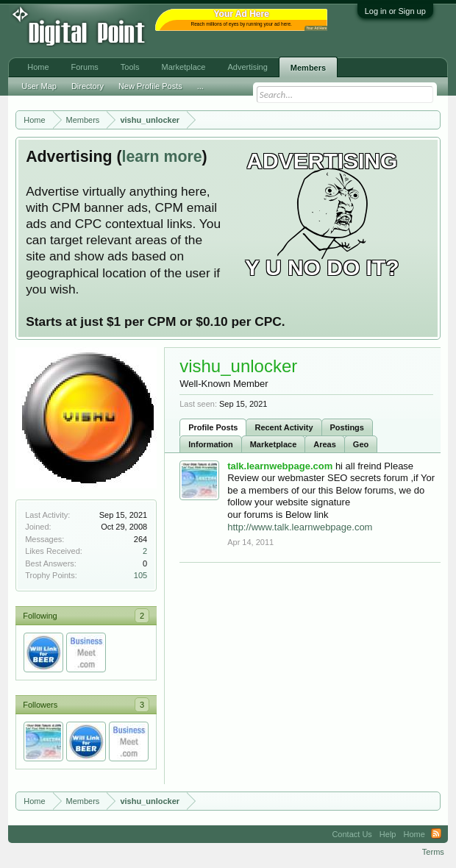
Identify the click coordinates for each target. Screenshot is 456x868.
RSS (436, 834)
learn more (162, 157)
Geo (361, 444)
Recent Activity (284, 427)
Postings (347, 427)
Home (38, 67)
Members (308, 68)
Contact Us (352, 834)
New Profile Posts (150, 86)
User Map (39, 86)
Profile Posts (213, 427)
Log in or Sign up (395, 11)
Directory (88, 86)
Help (388, 834)
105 (140, 575)
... (200, 86)
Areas (325, 444)
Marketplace (274, 444)
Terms (433, 852)
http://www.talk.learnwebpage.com (300, 527)
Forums (85, 67)
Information (211, 444)
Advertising (247, 67)
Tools (130, 67)
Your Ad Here (316, 28)
